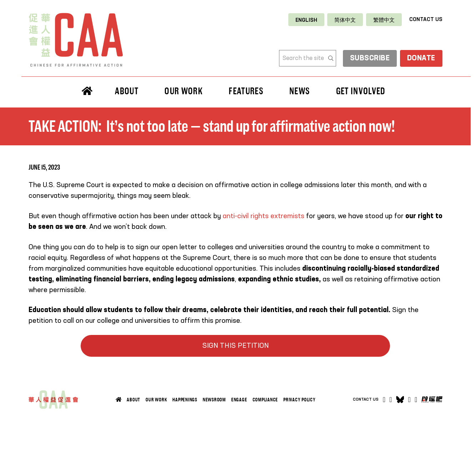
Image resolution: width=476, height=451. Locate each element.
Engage (239, 400)
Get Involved (361, 91)
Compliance (265, 400)
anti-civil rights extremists (264, 216)
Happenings (185, 400)
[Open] (416, 400)
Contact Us (426, 19)
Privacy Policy (300, 400)
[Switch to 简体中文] (345, 20)
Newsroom (214, 400)
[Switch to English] (306, 20)
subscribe (370, 59)
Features (246, 91)
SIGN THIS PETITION (236, 346)
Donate (421, 59)
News (300, 91)
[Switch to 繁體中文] (384, 20)
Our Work (184, 91)
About (127, 91)
